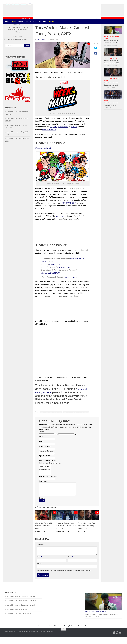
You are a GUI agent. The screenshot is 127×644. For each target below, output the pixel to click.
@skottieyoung (55, 272)
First (56, 441)
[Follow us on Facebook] (23, 26)
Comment (41, 552)
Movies (21, 22)
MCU (112, 43)
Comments (43, 488)
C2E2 (42, 419)
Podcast (74, 419)
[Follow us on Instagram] (26, 26)
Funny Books (48, 419)
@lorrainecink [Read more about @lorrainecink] (64, 134)
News (14, 22)
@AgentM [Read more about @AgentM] (54, 134)
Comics (33, 22)
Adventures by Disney (45, 477)
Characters (42, 22)
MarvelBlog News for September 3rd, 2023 (21, 612)
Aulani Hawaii (45, 478)
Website (40, 571)
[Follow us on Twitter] (29, 26)
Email (41, 444)
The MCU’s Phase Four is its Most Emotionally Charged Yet (86, 533)
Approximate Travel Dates (48, 484)
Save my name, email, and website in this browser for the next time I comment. (65, 578)
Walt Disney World (45, 472)
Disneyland (45, 475)
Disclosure (42, 633)
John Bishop (42, 46)
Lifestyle (51, 22)
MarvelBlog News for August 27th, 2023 (20, 617)
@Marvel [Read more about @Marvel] (77, 134)
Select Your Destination (47, 468)
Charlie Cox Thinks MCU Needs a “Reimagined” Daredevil (45, 533)
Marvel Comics (58, 419)
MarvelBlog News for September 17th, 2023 (21, 604)
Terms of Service (55, 633)
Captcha (42, 505)
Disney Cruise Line (45, 474)
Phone (41, 449)
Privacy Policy (69, 633)
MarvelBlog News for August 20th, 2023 (20, 621)
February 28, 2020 (71, 284)
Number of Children (46, 458)
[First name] (47, 442)
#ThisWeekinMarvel (78, 266)
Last (76, 441)
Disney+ (107, 43)
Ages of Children (45, 463)
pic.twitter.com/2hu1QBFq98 (51, 280)
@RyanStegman (65, 274)
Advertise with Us (83, 633)
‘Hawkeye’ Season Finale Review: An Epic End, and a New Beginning (66, 533)
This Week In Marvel (83, 419)
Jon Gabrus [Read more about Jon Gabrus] (61, 223)
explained (44, 155)
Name (41, 439)
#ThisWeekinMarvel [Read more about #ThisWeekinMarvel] (50, 137)
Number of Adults (45, 453)
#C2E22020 (44, 269)
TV (27, 22)
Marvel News (67, 419)
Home (7, 22)
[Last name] (66, 442)
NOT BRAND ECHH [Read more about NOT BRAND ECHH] (70, 210)
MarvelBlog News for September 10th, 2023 (21, 608)
